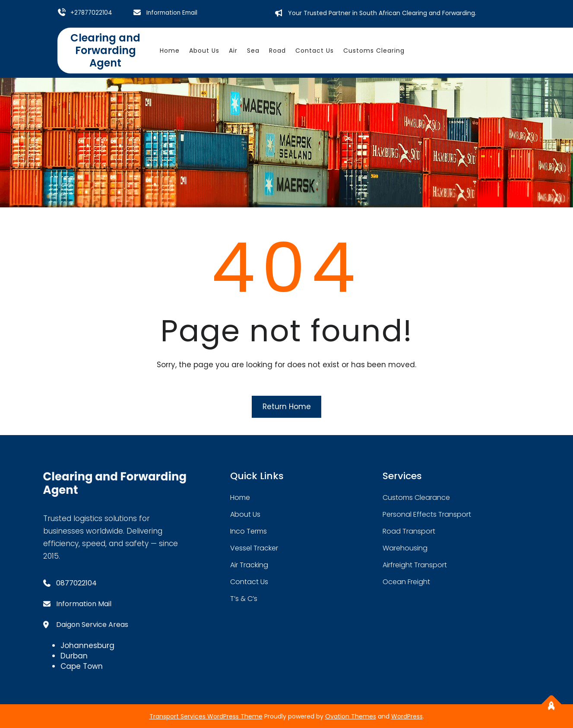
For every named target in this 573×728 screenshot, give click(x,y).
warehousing (405, 548)
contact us (249, 581)
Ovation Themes (351, 716)
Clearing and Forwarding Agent (105, 50)
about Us (245, 514)
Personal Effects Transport (427, 514)
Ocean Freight (406, 581)
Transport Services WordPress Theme (206, 716)
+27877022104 (92, 13)
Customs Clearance (416, 497)
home (240, 497)
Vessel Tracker (254, 548)
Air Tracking (249, 564)
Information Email (173, 13)
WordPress (407, 716)
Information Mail (84, 603)
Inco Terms (249, 531)
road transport (409, 531)
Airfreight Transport (415, 564)
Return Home (287, 406)
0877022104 (76, 583)
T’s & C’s (244, 598)
